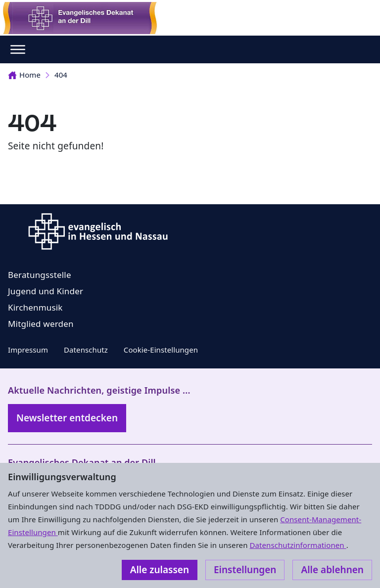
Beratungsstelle (40, 275)
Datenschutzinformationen (298, 545)
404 (61, 75)
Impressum (28, 350)
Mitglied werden (41, 324)
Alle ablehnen (332, 570)
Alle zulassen (160, 570)
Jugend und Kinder (46, 291)
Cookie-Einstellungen (161, 350)
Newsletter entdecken (67, 418)
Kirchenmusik (35, 307)
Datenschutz (86, 350)
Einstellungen (245, 570)
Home (24, 75)
